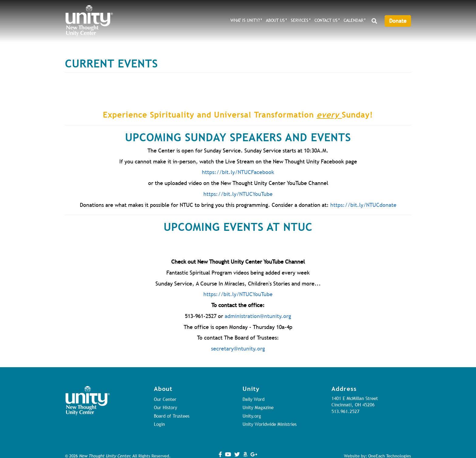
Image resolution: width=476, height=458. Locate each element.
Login (159, 424)
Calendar (354, 21)
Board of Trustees (172, 416)
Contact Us (326, 21)
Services (300, 21)
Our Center (165, 399)
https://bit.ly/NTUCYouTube (238, 194)
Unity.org (252, 416)
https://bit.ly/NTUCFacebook (238, 172)
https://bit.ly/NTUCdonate (363, 205)
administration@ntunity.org (258, 316)
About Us (275, 21)
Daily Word (253, 399)
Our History (165, 407)
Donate (398, 21)
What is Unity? (245, 21)
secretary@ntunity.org (238, 349)
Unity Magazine (258, 407)
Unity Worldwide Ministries (270, 424)
